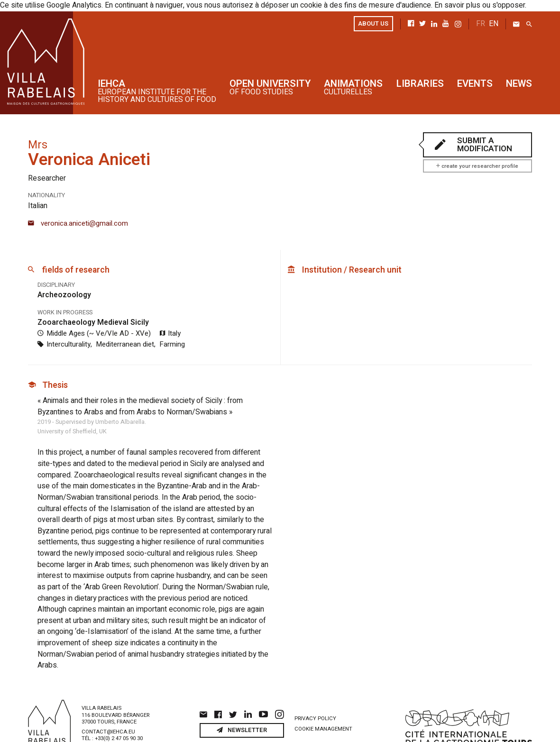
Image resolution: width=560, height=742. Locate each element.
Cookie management (323, 702)
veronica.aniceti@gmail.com (78, 221)
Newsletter (242, 703)
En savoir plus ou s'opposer (458, 5)
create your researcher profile (477, 165)
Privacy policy (315, 692)
